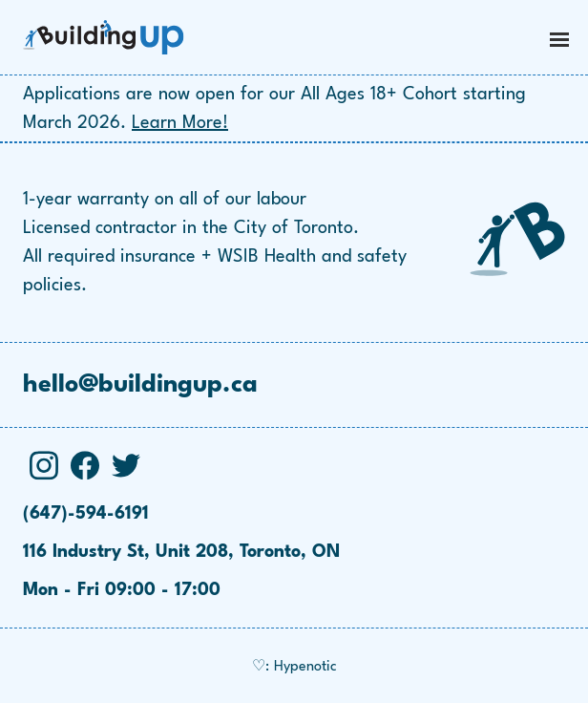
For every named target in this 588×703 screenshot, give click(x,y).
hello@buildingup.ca (140, 385)
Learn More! (180, 123)
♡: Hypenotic (294, 667)
